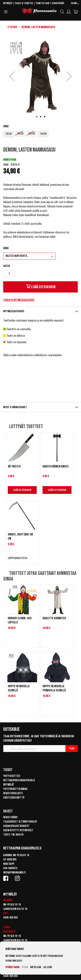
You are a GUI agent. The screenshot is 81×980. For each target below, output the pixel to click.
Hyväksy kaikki (12, 967)
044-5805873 (10, 868)
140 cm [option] (20, 134)
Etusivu (12, 27)
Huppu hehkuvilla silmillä (19, 688)
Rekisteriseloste (13, 793)
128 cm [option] (8, 134)
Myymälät (8, 3)
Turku (7, 927)
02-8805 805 (10, 860)
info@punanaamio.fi (14, 872)
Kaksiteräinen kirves (56, 467)
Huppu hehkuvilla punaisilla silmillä (54, 688)
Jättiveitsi (14, 467)
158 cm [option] (32, 134)
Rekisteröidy (10, 817)
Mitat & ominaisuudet (15, 407)
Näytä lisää (36, 967)
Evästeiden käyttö (14, 798)
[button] (75, 4)
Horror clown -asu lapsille (20, 620)
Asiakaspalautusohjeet (16, 826)
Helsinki (8, 900)
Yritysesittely (12, 776)
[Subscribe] (72, 749)
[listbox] (40, 135)
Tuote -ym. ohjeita (13, 835)
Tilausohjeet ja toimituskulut (20, 822)
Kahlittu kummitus (54, 618)
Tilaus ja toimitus (24, 3)
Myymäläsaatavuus (14, 311)
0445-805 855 (10, 976)
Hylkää (25, 967)
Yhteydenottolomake (15, 789)
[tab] (40, 311)
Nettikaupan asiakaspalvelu (19, 780)
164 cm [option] (43, 134)
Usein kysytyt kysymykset (18, 830)
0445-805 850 (10, 918)
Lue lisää (48, 967)
